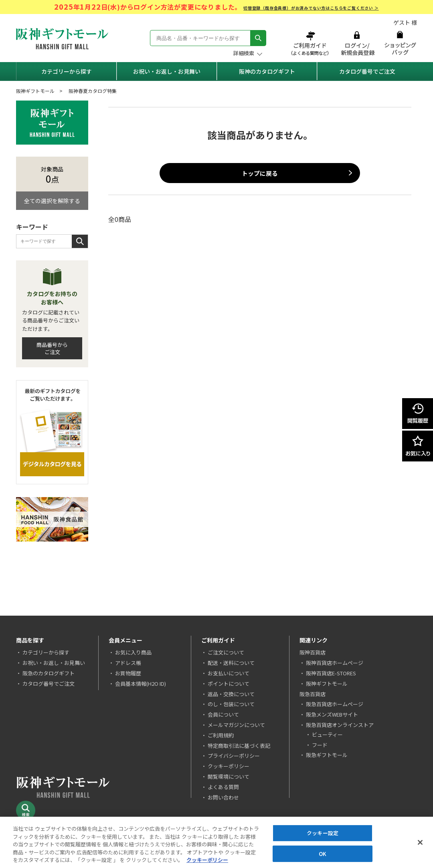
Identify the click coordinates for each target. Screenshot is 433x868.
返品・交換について (231, 694)
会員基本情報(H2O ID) (141, 684)
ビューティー (327, 734)
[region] (216, 842)
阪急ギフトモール (327, 755)
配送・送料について (231, 663)
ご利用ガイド (311, 43)
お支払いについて (229, 673)
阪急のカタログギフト (49, 673)
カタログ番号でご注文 (367, 71)
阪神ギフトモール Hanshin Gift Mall (62, 39)
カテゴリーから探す (67, 71)
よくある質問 (223, 787)
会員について (223, 714)
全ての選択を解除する (52, 201)
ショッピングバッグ (400, 43)
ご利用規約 (221, 735)
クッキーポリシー (229, 766)
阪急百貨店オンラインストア (340, 725)
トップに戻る (260, 173)
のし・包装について (231, 704)
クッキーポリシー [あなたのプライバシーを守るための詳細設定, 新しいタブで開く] (207, 860)
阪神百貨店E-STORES (331, 673)
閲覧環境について (229, 776)
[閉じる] (420, 842)
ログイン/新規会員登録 (357, 43)
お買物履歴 (128, 673)
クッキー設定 (323, 833)
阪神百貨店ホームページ (335, 663)
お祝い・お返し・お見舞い (167, 71)
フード (320, 745)
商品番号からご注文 (52, 348)
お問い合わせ (223, 797)
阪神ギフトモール (35, 91)
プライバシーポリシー (234, 756)
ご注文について (226, 652)
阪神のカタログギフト (267, 71)
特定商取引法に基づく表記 (239, 746)
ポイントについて (229, 684)
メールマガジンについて (236, 725)
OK (323, 854)
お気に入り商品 (133, 652)
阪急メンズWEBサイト (332, 714)
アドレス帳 (128, 663)
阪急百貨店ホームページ (335, 704)
